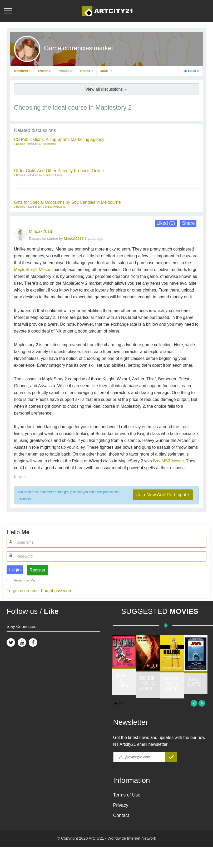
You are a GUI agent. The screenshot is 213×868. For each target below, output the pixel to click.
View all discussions (106, 89)
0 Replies (20, 144)
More (106, 71)
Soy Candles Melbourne (51, 207)
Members (22, 71)
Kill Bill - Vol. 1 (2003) (171, 684)
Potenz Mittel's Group (50, 175)
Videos (86, 71)
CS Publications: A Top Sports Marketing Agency (59, 139)
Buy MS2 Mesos (168, 461)
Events (45, 71)
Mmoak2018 (41, 231)
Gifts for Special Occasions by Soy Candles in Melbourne (67, 202)
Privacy (121, 805)
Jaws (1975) (195, 682)
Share (189, 223)
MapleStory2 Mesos (33, 270)
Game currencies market (79, 48)
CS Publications (47, 144)
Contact (121, 815)
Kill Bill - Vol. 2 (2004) (147, 683)
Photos (65, 71)
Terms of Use (127, 795)
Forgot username (23, 591)
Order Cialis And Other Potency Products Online (59, 171)
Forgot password (57, 591)
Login (15, 570)
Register (37, 570)
